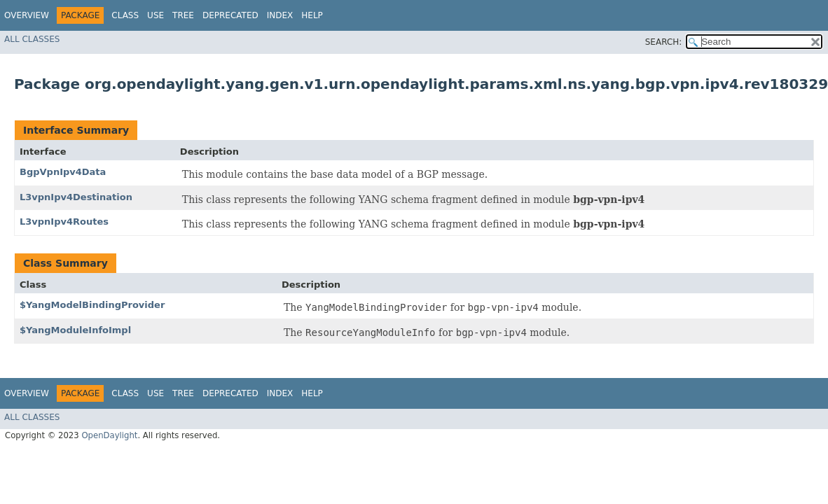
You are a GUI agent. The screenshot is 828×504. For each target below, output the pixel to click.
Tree (183, 15)
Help (312, 15)
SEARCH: (664, 42)
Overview (27, 15)
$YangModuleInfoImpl (75, 330)
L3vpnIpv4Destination (76, 197)
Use (156, 15)
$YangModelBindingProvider (92, 305)
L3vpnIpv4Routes (64, 222)
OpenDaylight (109, 435)
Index (280, 15)
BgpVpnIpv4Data (63, 172)
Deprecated (230, 15)
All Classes (32, 39)
